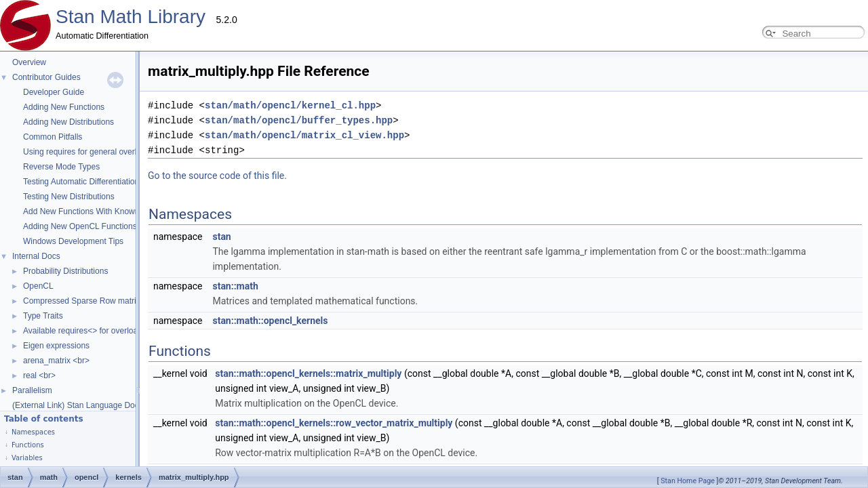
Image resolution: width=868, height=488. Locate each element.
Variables (27, 458)
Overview (29, 62)
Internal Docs (36, 256)
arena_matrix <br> (56, 361)
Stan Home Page (688, 481)
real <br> (39, 375)
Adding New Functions (64, 107)
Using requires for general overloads (88, 152)
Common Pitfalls (53, 137)
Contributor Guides (46, 77)
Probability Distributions (65, 271)
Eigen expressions (56, 346)
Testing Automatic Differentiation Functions (100, 182)
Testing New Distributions (69, 197)
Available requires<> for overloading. (89, 331)
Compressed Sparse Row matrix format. (95, 301)
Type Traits (43, 316)
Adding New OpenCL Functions (80, 226)
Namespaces (33, 432)
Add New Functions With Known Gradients (100, 211)
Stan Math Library (131, 17)
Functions (28, 445)
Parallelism (32, 390)
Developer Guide (54, 92)
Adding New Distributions (68, 122)
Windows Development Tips (73, 241)
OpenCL (38, 286)
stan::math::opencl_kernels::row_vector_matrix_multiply (198, 408)
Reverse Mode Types (61, 167)
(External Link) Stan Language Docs (78, 405)
